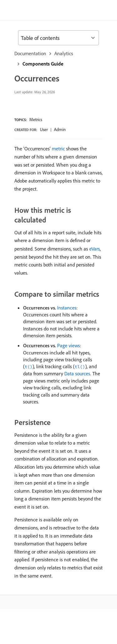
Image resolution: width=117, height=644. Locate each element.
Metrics (36, 120)
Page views (68, 345)
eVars (95, 249)
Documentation (30, 53)
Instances (67, 308)
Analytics (64, 53)
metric (58, 149)
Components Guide (43, 64)
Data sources (77, 373)
